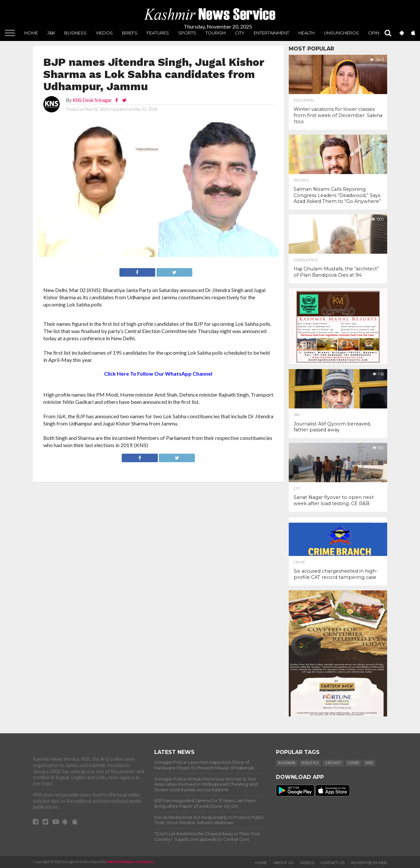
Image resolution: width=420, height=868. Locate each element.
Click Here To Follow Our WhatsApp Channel (158, 374)
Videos (307, 863)
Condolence (306, 260)
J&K (51, 33)
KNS (369, 763)
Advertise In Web (369, 863)
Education (304, 101)
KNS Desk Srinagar (92, 100)
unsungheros (341, 33)
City (240, 33)
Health (306, 33)
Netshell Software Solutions (131, 862)
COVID (353, 763)
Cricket (333, 763)
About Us (283, 863)
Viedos (104, 33)
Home (31, 33)
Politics (301, 181)
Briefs (130, 33)
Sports (187, 33)
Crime (299, 562)
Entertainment (271, 33)
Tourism (216, 33)
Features (158, 33)
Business (75, 33)
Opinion (378, 33)
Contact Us (333, 863)
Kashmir (287, 763)
